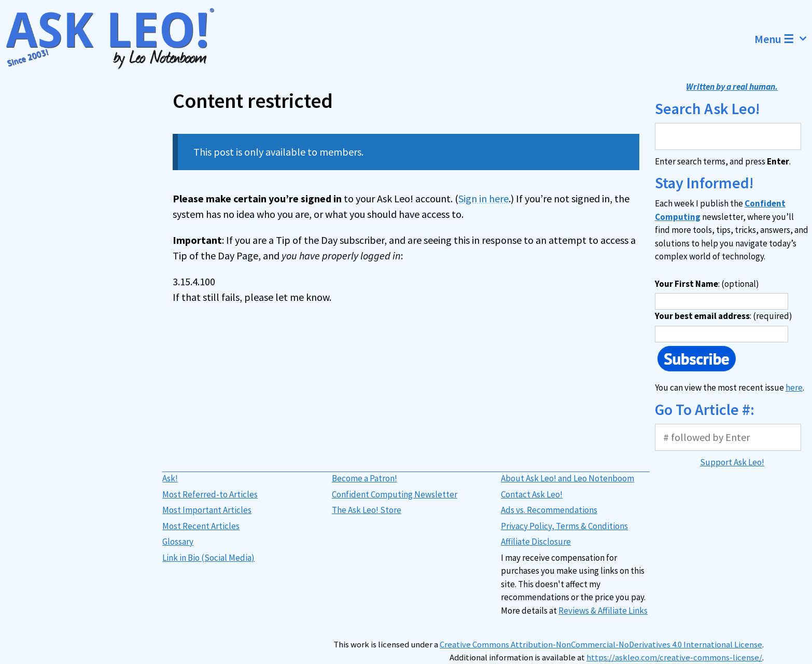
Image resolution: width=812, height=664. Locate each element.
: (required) (724, 316)
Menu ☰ (783, 39)
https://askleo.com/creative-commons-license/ (674, 658)
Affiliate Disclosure (536, 542)
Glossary (178, 542)
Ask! (170, 478)
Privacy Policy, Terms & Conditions (564, 526)
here (794, 388)
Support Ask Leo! (732, 462)
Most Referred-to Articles (210, 494)
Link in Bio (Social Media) (208, 558)
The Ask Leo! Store (367, 510)
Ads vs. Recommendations (549, 510)
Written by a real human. (732, 87)
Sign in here (484, 198)
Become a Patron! (365, 478)
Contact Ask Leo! (532, 494)
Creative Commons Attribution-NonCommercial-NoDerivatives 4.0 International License (601, 645)
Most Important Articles (207, 510)
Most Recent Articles (201, 526)
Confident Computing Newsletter (395, 494)
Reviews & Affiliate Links (603, 611)
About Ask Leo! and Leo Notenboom (568, 478)
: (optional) (707, 284)
